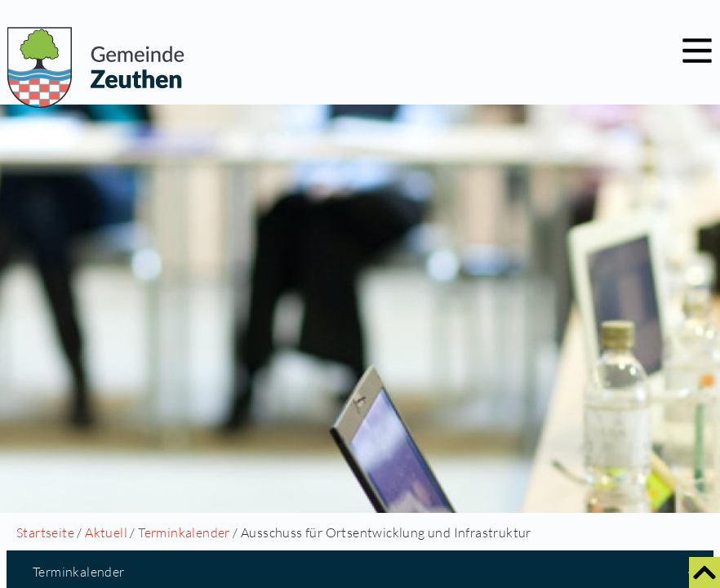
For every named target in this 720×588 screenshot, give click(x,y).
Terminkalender (184, 532)
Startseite (45, 532)
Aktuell (106, 532)
